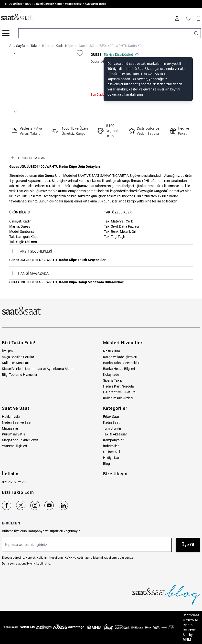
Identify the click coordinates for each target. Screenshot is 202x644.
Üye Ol (188, 545)
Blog (106, 464)
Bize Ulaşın (115, 474)
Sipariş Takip (113, 380)
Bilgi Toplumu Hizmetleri (20, 375)
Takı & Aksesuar (115, 434)
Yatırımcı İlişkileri (14, 446)
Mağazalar (10, 428)
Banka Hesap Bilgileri (119, 369)
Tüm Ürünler (112, 428)
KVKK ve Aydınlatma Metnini (84, 558)
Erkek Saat (111, 417)
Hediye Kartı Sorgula (118, 386)
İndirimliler (111, 446)
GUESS (96, 55)
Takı (34, 46)
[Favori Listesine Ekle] (80, 53)
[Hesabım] (177, 18)
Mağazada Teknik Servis (20, 440)
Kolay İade (111, 375)
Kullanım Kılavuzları (118, 398)
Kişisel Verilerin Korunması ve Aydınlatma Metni (38, 369)
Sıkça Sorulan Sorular (18, 357)
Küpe (46, 46)
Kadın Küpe (64, 46)
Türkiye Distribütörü (121, 55)
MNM (187, 640)
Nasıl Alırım (112, 351)
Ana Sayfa (17, 46)
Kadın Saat (111, 422)
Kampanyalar (113, 440)
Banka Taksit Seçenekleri (122, 363)
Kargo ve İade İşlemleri (120, 357)
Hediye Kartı (112, 458)
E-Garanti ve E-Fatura (119, 392)
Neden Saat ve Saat (17, 422)
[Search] (196, 33)
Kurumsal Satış (13, 434)
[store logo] (17, 17)
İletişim (7, 351)
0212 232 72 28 (14, 482)
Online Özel (112, 452)
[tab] (101, 158)
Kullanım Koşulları (16, 363)
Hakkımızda (11, 417)
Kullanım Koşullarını (50, 558)
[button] (15, 53)
